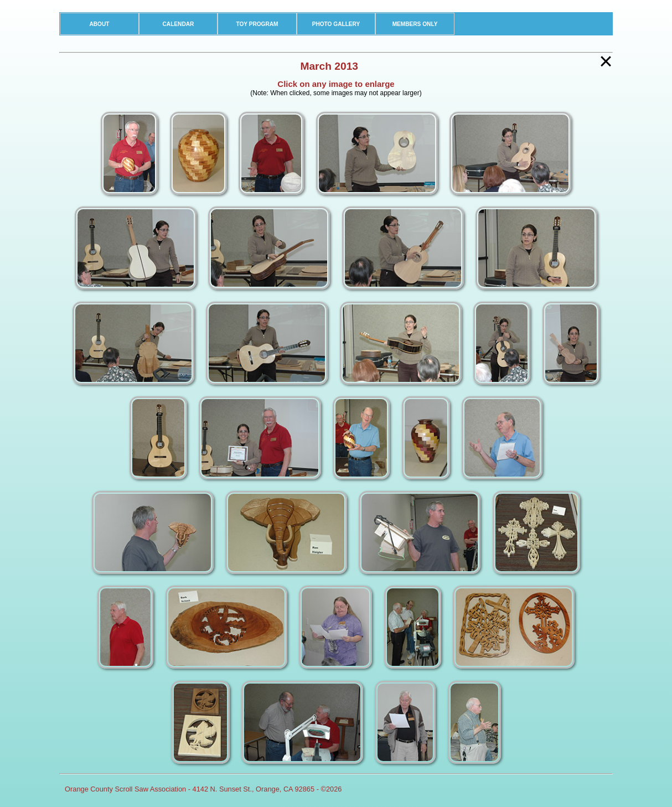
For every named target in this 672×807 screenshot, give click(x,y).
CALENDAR (179, 24)
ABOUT (99, 24)
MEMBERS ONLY (415, 24)
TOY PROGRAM (257, 24)
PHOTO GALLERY (336, 24)
